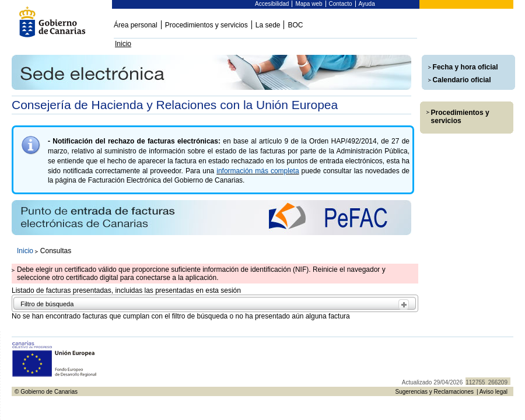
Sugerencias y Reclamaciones (434, 392)
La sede (268, 25)
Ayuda (367, 4)
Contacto (341, 4)
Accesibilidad (272, 4)
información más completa (258, 171)
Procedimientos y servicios (206, 25)
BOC (295, 25)
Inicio (123, 44)
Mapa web (309, 4)
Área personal (136, 25)
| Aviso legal (492, 392)
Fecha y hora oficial (466, 67)
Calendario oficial (462, 80)
